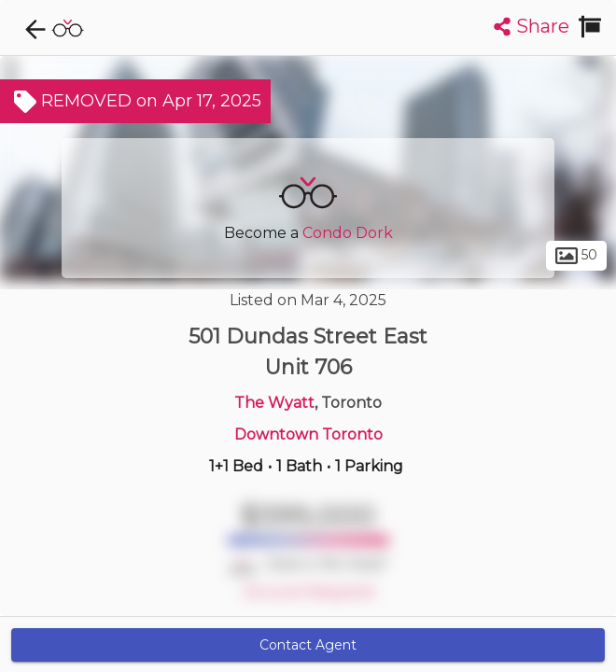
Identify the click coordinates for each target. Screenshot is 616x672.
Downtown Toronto (308, 434)
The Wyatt (274, 403)
